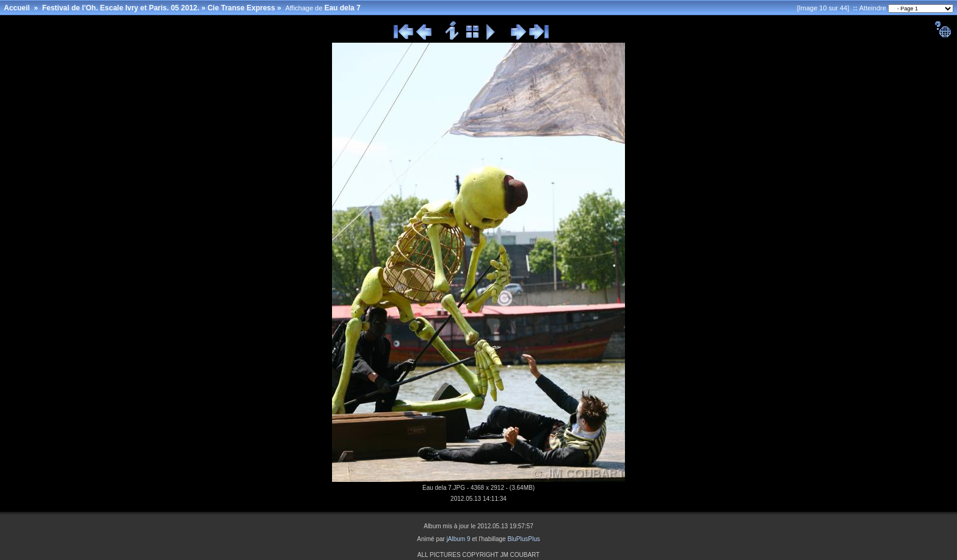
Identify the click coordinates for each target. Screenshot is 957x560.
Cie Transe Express (241, 8)
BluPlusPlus (523, 539)
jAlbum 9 (459, 539)
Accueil (17, 8)
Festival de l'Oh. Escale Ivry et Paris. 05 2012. (121, 8)
